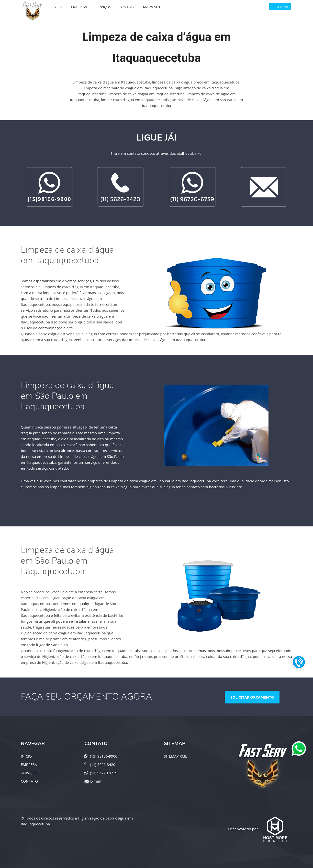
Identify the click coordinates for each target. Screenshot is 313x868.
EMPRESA (29, 764)
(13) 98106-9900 (104, 756)
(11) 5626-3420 (103, 764)
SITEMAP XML (175, 756)
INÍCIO (26, 756)
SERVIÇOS (29, 773)
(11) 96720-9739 (104, 773)
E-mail (95, 781)
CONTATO (29, 781)
